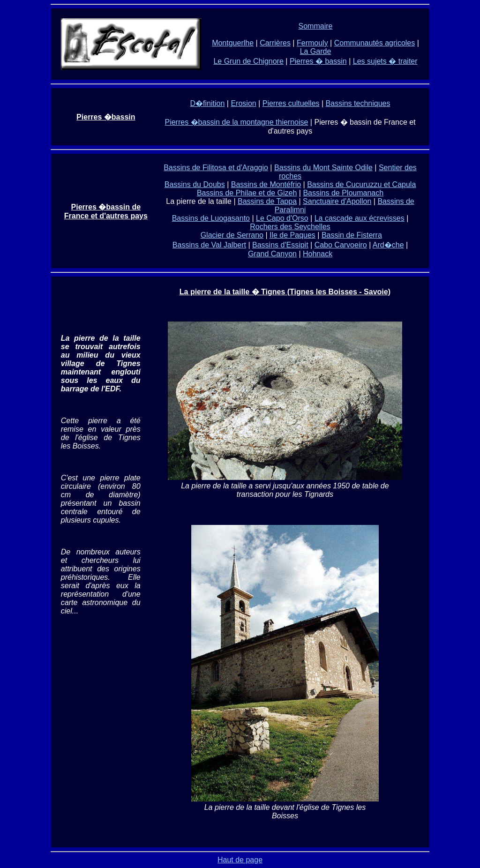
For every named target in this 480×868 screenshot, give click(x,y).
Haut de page (240, 860)
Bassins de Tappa (267, 201)
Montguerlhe (233, 43)
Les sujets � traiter (385, 61)
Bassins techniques (358, 103)
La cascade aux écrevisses (360, 218)
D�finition (208, 103)
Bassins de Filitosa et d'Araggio (216, 168)
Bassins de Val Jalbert (209, 245)
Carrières (275, 43)
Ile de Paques (292, 235)
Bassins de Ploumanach (343, 193)
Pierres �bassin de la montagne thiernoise (236, 122)
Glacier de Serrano (232, 235)
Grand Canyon (272, 254)
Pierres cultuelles (291, 103)
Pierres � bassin (318, 61)
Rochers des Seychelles (290, 227)
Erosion (243, 103)
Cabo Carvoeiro (341, 245)
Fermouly (312, 43)
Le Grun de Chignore (248, 61)
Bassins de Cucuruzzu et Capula (361, 184)
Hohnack (318, 254)
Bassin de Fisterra (352, 235)
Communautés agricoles (375, 43)
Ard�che (388, 245)
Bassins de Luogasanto (211, 218)
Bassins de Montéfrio (266, 184)
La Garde (316, 51)
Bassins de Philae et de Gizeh (247, 193)
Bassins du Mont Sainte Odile (323, 168)
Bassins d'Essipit (280, 245)
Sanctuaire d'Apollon (337, 201)
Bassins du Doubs (195, 184)
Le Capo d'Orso (282, 218)
